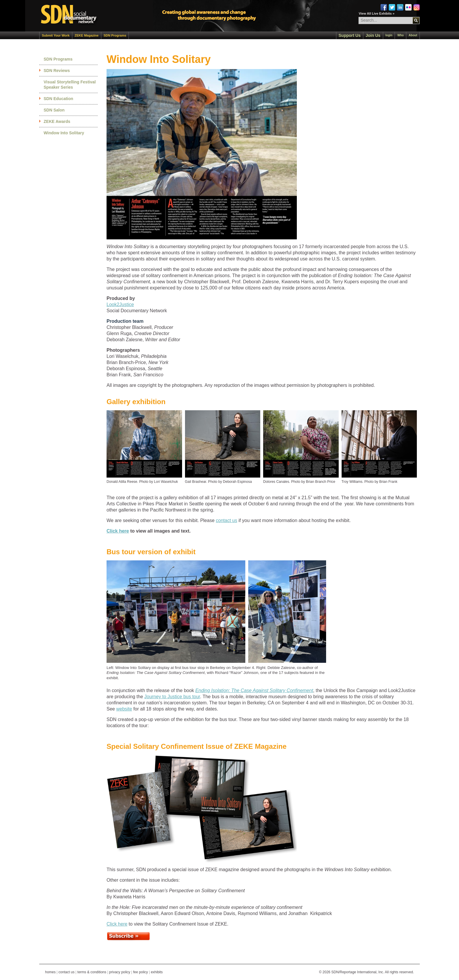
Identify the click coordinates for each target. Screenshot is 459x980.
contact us (226, 520)
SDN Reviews (57, 71)
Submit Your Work (56, 35)
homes (50, 972)
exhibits (157, 972)
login (389, 35)
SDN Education (58, 99)
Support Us (350, 35)
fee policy (141, 972)
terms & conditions (92, 972)
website (124, 709)
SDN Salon (54, 110)
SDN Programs (115, 35)
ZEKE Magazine (87, 35)
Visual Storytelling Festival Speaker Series (70, 85)
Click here (118, 531)
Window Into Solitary (64, 133)
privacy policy (120, 972)
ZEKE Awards (57, 121)
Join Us (373, 35)
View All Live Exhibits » (377, 13)
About (413, 35)
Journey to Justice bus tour (172, 697)
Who (400, 35)
